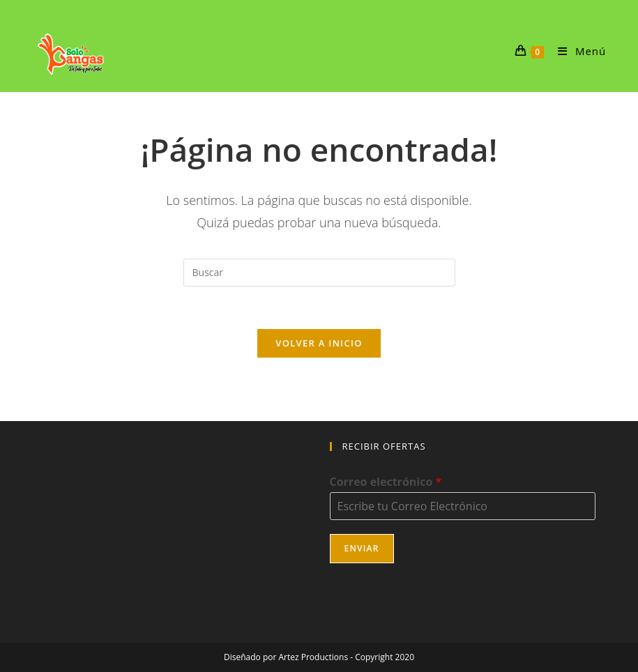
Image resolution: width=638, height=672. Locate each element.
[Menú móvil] (577, 51)
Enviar (362, 548)
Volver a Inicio (319, 343)
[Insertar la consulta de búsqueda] (319, 273)
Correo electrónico (386, 482)
